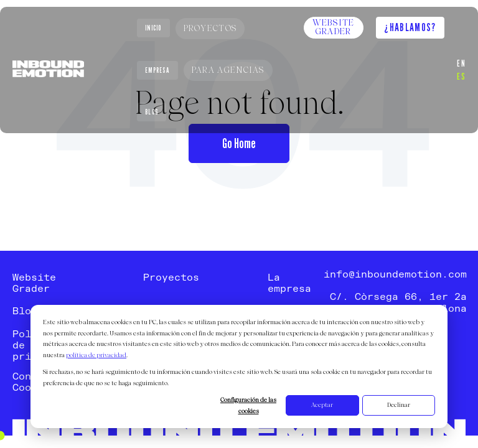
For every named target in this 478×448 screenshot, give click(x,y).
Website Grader (334, 27)
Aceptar (322, 405)
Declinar (399, 405)
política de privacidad (96, 356)
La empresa (289, 284)
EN (461, 63)
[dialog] (239, 366)
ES (461, 76)
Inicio (153, 28)
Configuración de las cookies (248, 406)
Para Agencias (228, 71)
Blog (152, 112)
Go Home (239, 143)
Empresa (157, 70)
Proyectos (210, 28)
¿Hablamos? (410, 27)
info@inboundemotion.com (395, 275)
